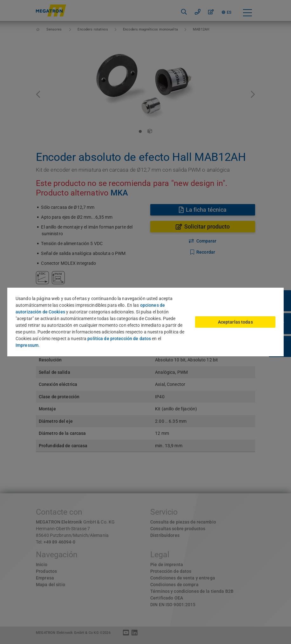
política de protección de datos (119, 339)
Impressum (27, 345)
